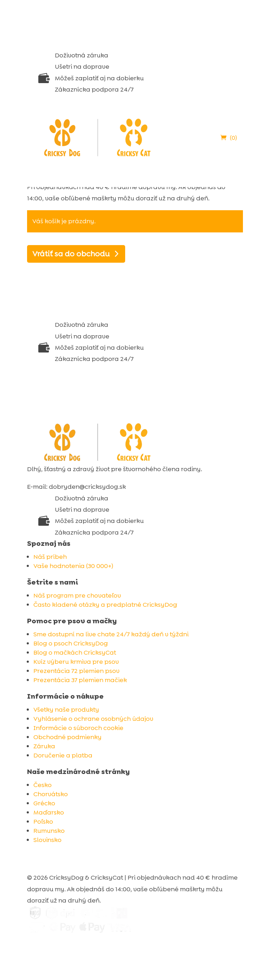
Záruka (44, 746)
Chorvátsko (51, 794)
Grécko (44, 803)
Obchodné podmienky (67, 737)
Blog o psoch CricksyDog (71, 643)
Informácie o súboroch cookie (78, 728)
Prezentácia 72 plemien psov (76, 671)
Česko (43, 785)
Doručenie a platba (63, 755)
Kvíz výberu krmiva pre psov (76, 662)
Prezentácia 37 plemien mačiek (80, 680)
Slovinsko (47, 840)
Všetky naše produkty (66, 710)
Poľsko (43, 822)
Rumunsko (49, 831)
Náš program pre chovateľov (77, 595)
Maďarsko (49, 812)
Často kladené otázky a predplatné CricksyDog (105, 605)
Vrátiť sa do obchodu (71, 254)
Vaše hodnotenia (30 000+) (73, 566)
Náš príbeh (50, 557)
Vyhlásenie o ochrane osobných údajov (93, 719)
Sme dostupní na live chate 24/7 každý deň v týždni (111, 634)
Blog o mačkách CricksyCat (75, 653)
